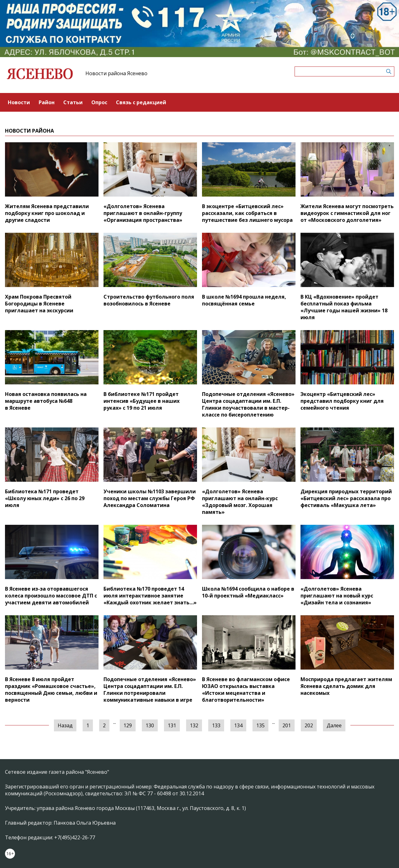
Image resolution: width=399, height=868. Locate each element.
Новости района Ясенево (116, 73)
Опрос (99, 102)
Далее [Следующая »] (334, 725)
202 (309, 725)
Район (47, 102)
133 (216, 725)
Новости (19, 102)
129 (128, 725)
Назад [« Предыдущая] (65, 725)
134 (238, 725)
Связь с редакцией (141, 102)
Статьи (73, 102)
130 (150, 725)
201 (287, 725)
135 (260, 725)
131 (172, 725)
